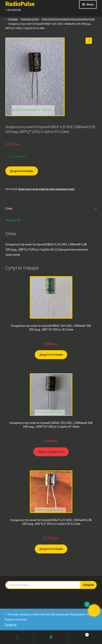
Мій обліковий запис (17, 637)
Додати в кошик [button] (51, 354)
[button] (89, 41)
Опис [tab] (9, 208)
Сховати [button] (10, 624)
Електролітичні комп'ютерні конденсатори (68, 19)
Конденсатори (30, 19)
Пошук (51, 637)
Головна (13, 19)
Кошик (78, 634)
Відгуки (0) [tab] (13, 220)
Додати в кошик (22, 171)
